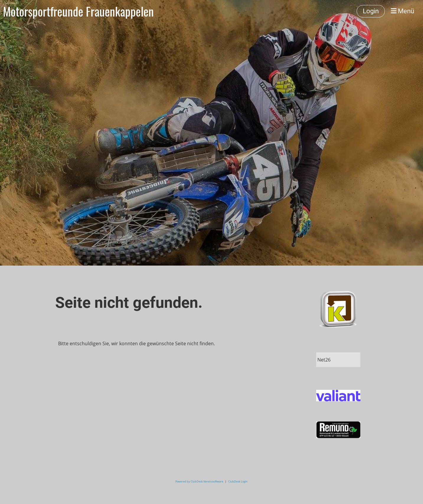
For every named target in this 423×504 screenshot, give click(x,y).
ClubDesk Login (238, 481)
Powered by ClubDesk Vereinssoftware (199, 481)
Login (371, 11)
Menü (402, 11)
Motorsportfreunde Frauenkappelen (78, 11)
